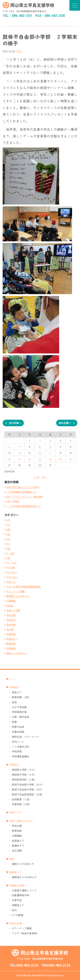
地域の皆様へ (17, 923)
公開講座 (11, 601)
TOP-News (12, 577)
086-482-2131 (22, 15)
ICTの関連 (17, 915)
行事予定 (17, 900)
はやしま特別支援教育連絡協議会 (24, 587)
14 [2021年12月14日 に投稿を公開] (20, 453)
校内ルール (18, 742)
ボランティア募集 (16, 591)
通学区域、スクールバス (25, 737)
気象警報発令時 (20, 895)
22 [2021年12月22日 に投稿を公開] (30, 459)
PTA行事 (11, 567)
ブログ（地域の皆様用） (25, 933)
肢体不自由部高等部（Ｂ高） (28, 794)
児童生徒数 (18, 732)
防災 (14, 910)
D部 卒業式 (13, 501)
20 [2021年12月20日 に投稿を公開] (10, 459)
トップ (13, 679)
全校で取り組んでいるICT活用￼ (23, 487)
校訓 (14, 702)
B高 (8, 548)
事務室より (16, 872)
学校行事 (11, 625)
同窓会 (10, 605)
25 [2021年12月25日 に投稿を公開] (60, 459)
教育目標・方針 (20, 697)
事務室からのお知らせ (18, 596)
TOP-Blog (12, 572)
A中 (8, 520)
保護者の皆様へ (18, 885)
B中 (8, 539)
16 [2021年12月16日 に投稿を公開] (40, 453)
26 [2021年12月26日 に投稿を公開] (70, 459)
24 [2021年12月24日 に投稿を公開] (50, 459)
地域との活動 (13, 610)
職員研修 (11, 644)
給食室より (12, 639)
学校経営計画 (19, 712)
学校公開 (11, 615)
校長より (17, 692)
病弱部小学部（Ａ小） (24, 770)
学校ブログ (16, 812)
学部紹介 (14, 765)
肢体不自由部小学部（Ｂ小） (28, 784)
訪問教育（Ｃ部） (22, 799)
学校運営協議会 (20, 756)
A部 (8, 529)
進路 (12, 859)
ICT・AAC (12, 563)
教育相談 (17, 831)
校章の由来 (18, 727)
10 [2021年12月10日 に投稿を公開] (50, 447)
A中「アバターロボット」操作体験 (24, 497)
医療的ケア (18, 846)
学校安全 (11, 620)
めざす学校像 (19, 707)
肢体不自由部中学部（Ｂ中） (28, 789)
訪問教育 (11, 648)
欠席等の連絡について (24, 890)
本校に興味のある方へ (22, 821)
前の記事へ (65, 423)
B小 (20, 51)
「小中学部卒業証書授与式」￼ (24, 506)
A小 (8, 525)
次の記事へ (15, 423)
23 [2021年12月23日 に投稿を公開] (40, 459)
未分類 (10, 629)
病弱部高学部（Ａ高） (24, 779)
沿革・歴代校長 (20, 717)
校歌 (14, 722)
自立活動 (17, 850)
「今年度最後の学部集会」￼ (21, 492)
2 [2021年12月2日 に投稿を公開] (40, 441)
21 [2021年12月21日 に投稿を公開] (20, 459)
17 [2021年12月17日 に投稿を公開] (50, 453)
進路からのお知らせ (17, 653)
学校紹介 (14, 687)
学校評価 (17, 751)
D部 (8, 558)
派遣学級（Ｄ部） (22, 804)
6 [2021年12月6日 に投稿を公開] (9, 447)
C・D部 (10, 553)
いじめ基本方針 (20, 747)
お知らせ (11, 582)
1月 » (44, 477)
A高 (8, 534)
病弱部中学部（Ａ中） (24, 774)
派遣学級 (11, 634)
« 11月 (36, 477)
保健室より (18, 905)
